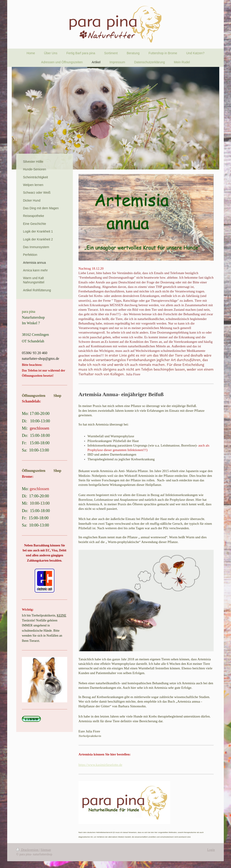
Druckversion (28, 850)
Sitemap (46, 850)
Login (211, 850)
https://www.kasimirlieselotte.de (100, 765)
